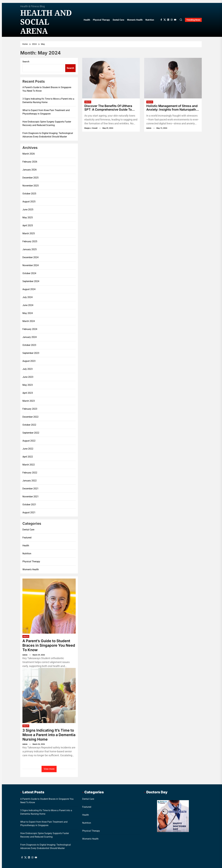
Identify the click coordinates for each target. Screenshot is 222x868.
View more (49, 769)
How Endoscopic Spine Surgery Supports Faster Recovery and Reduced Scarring (47, 123)
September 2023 (31, 353)
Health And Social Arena (46, 22)
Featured (27, 538)
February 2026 (30, 162)
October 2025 (29, 194)
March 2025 (29, 233)
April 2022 (28, 457)
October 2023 (29, 345)
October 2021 (29, 505)
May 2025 (28, 218)
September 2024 (31, 281)
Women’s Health (135, 20)
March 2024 (29, 321)
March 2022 (29, 465)
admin (149, 128)
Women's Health (31, 569)
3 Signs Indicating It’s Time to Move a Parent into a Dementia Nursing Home (48, 101)
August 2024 (29, 289)
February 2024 (30, 329)
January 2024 (30, 337)
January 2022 (30, 481)
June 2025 (28, 210)
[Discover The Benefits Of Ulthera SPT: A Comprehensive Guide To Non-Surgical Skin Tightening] (111, 78)
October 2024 (29, 273)
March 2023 (29, 401)
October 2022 (29, 425)
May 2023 (28, 385)
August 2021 (29, 512)
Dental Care (118, 20)
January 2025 (30, 249)
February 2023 (30, 409)
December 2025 (30, 178)
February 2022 (30, 473)
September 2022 (31, 433)
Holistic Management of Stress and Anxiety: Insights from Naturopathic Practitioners (170, 108)
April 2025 (28, 225)
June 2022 (28, 449)
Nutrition (150, 20)
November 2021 (31, 497)
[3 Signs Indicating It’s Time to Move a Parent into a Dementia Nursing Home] (49, 696)
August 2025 (29, 202)
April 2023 (28, 393)
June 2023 (28, 377)
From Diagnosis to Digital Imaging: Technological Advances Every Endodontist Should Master (48, 135)
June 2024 (28, 305)
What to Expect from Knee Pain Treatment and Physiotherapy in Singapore (46, 112)
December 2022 (30, 417)
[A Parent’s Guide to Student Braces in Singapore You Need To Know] (49, 606)
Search (26, 62)
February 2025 (30, 241)
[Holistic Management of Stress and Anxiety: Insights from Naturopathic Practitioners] (173, 78)
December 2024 (30, 257)
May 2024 (28, 313)
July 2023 (27, 369)
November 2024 (31, 265)
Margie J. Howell (91, 128)
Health (87, 20)
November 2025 (31, 186)
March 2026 (29, 154)
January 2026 (30, 170)
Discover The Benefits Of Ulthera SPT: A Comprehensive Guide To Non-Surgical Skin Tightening (110, 108)
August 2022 (29, 441)
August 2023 (29, 361)
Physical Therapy (101, 20)
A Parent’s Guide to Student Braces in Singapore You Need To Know (47, 89)
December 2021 (30, 489)
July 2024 (27, 297)
